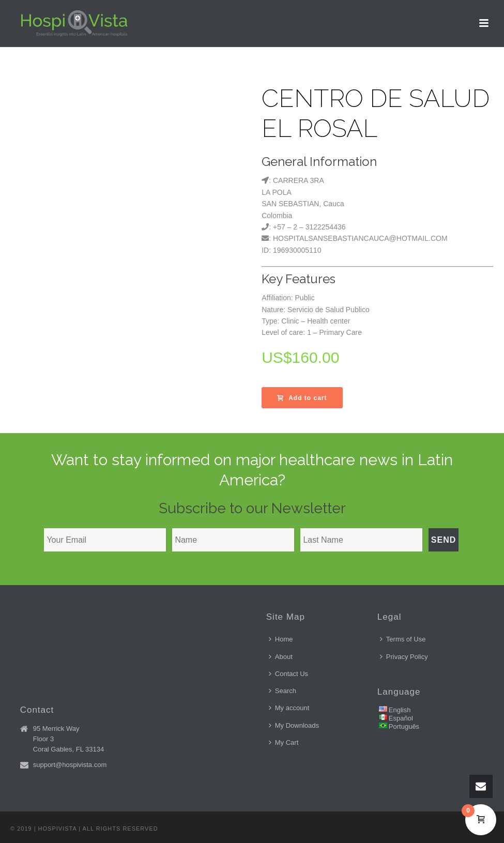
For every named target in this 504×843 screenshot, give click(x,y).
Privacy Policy (404, 657)
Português (404, 726)
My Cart (284, 742)
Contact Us (288, 674)
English (400, 710)
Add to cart (302, 398)
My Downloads (294, 725)
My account (289, 708)
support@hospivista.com (70, 765)
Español (401, 718)
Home (281, 639)
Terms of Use (403, 639)
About (281, 657)
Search (282, 691)
